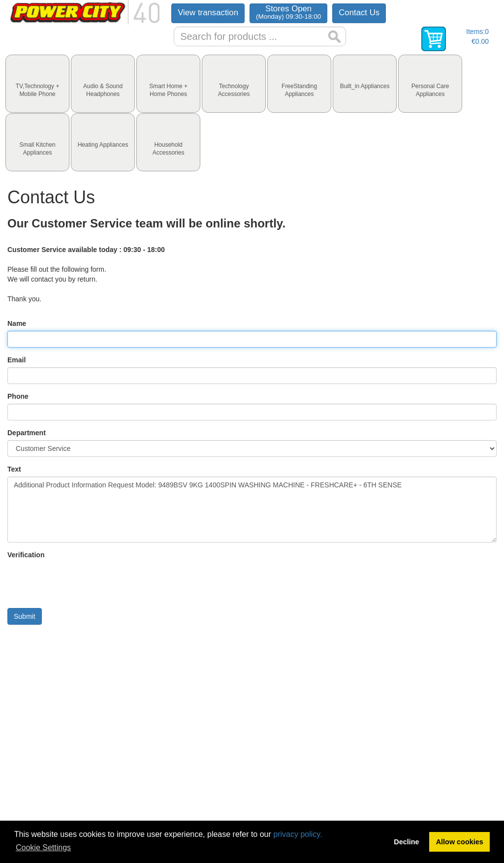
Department (27, 433)
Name (17, 323)
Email (16, 360)
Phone (18, 396)
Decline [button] (406, 842)
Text (14, 469)
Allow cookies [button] (460, 842)
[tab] (37, 84)
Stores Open (288, 12)
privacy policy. (298, 834)
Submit (25, 616)
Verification (26, 555)
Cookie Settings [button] (43, 847)
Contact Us (359, 13)
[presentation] (37, 84)
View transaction (208, 13)
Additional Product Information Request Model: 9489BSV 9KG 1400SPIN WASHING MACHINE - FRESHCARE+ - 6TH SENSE (252, 510)
